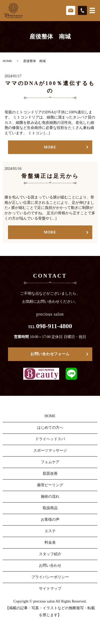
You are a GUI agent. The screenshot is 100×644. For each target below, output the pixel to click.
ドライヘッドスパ (50, 439)
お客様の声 (50, 520)
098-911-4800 (54, 326)
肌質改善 (50, 474)
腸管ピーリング (50, 485)
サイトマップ (50, 589)
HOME (7, 61)
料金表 (50, 543)
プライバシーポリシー (50, 577)
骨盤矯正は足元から (50, 176)
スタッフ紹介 (50, 554)
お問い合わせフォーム (50, 354)
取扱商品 (50, 508)
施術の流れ (50, 497)
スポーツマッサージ (50, 451)
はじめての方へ (50, 428)
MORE (50, 147)
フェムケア (50, 462)
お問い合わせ (50, 566)
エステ (50, 531)
